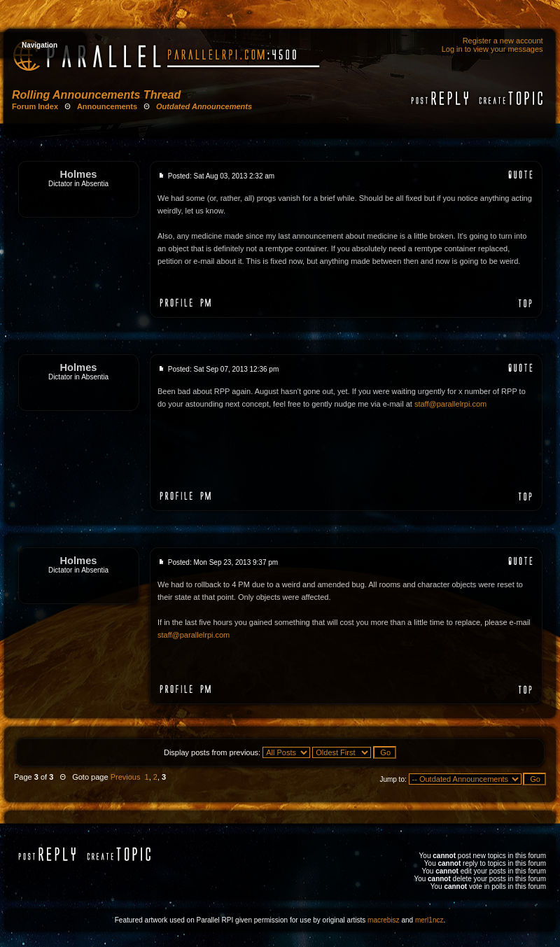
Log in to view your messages (492, 49)
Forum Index (35, 106)
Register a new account (503, 41)
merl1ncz (429, 920)
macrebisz (384, 920)
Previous (126, 777)
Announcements (107, 106)
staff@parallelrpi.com (450, 404)
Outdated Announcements (204, 106)
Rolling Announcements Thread (96, 95)
